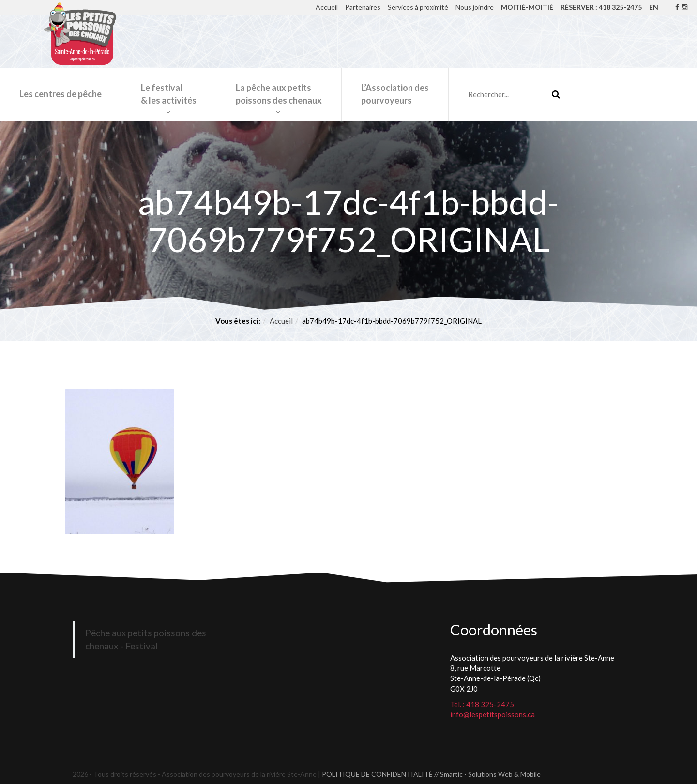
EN (654, 7)
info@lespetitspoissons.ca (492, 714)
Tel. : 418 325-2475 (482, 704)
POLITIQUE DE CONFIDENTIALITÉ (377, 774)
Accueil (327, 7)
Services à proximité (418, 7)
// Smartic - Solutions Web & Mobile (487, 774)
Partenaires (363, 7)
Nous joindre (475, 7)
